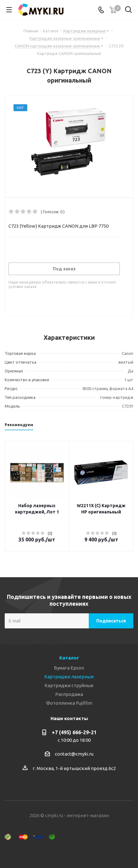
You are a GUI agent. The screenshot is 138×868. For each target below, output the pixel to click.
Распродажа (69, 694)
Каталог (69, 658)
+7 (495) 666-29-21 (74, 732)
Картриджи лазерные (69, 677)
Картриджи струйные (69, 685)
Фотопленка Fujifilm (69, 703)
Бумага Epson (69, 668)
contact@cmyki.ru (74, 754)
